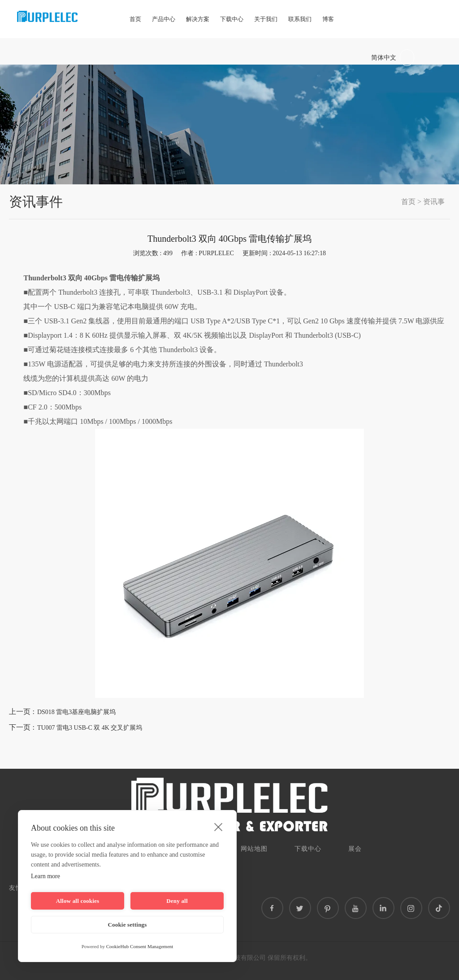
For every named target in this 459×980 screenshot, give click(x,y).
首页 (135, 19)
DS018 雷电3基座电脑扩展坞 (76, 712)
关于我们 (266, 19)
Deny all (177, 901)
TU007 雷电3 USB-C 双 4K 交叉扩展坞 (90, 728)
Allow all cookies (78, 901)
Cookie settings (127, 925)
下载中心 (232, 19)
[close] (219, 827)
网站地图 (254, 849)
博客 (328, 19)
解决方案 (198, 19)
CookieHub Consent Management (140, 946)
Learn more (45, 876)
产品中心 (164, 19)
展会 (355, 849)
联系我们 (300, 19)
